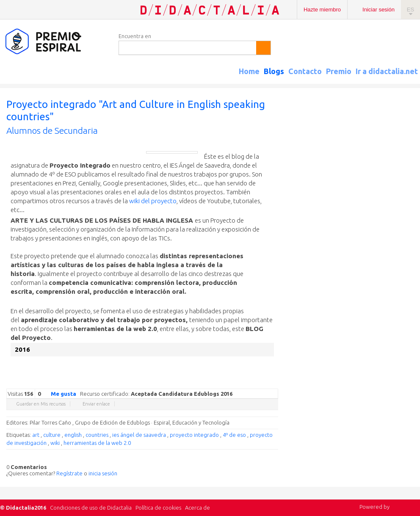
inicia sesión (103, 473)
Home (249, 71)
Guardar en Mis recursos (41, 404)
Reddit (257, 382)
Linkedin (249, 382)
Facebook (232, 382)
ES (410, 10)
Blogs (274, 71)
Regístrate (69, 473)
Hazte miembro (322, 10)
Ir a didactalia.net (387, 71)
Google (215, 382)
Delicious (240, 382)
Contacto (305, 71)
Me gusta (58, 393)
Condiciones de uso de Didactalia (91, 508)
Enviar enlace (96, 404)
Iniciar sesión (379, 10)
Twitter (223, 382)
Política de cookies (158, 508)
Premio (339, 71)
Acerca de (198, 508)
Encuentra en (135, 36)
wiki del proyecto (153, 201)
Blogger (265, 382)
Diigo (274, 382)
